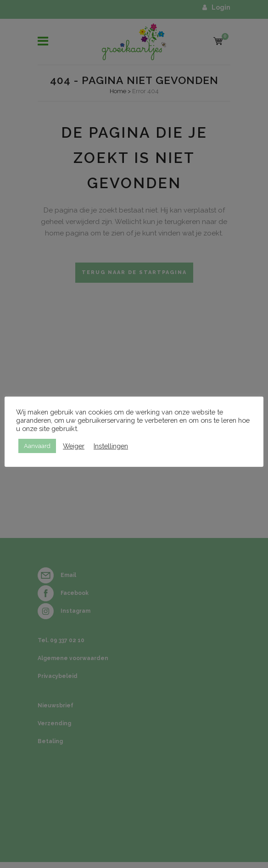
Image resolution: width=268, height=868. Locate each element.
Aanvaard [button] (37, 446)
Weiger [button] (74, 446)
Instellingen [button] (111, 446)
